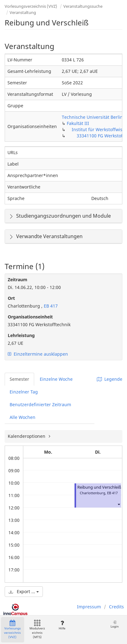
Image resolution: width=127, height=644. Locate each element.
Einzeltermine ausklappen (38, 354)
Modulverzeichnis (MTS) (37, 630)
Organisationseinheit (30, 317)
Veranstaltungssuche (83, 6)
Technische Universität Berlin (92, 117)
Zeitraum (18, 280)
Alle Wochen (23, 417)
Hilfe (62, 625)
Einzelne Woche (56, 379)
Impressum (89, 607)
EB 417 (50, 306)
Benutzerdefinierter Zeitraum (40, 404)
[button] (119, 504)
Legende (110, 379)
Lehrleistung (21, 335)
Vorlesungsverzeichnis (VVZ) (31, 6)
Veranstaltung (23, 12)
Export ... (24, 591)
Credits (116, 607)
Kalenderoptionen (27, 436)
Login (115, 624)
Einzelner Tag (24, 392)
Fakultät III (78, 123)
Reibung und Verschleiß (99, 487)
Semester (19, 379)
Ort (11, 298)
